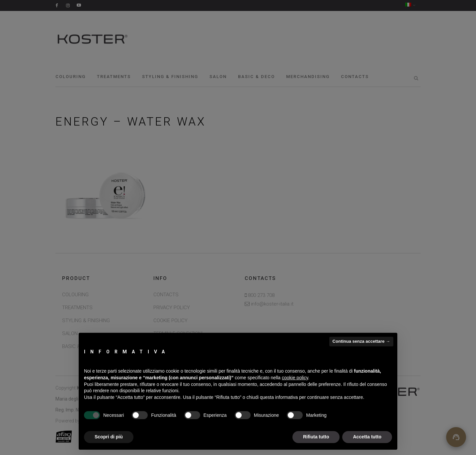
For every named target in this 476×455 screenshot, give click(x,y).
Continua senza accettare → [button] (361, 341)
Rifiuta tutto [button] (316, 437)
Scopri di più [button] (109, 437)
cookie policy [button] (295, 378)
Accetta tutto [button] (367, 437)
